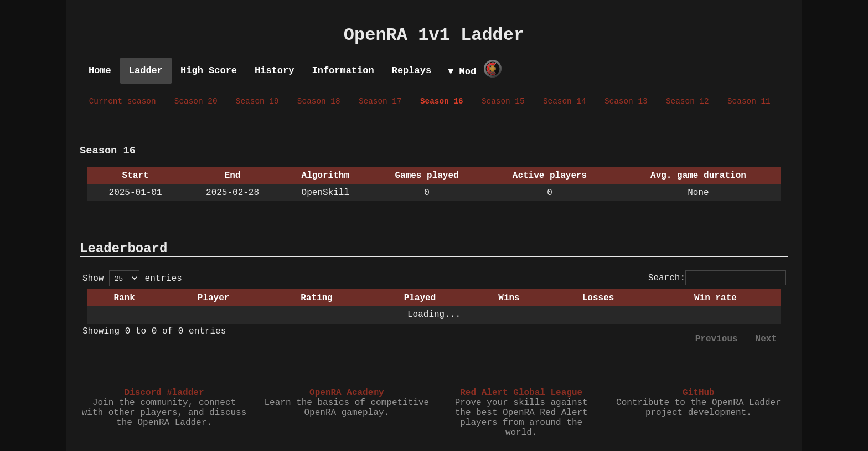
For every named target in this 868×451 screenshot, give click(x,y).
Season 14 (565, 101)
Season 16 (442, 101)
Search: (717, 278)
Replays (412, 71)
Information (343, 71)
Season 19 (257, 101)
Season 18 (319, 101)
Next (766, 339)
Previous (717, 339)
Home (100, 71)
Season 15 (503, 101)
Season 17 (380, 101)
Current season (123, 101)
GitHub (699, 393)
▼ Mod (462, 72)
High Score (209, 71)
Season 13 (626, 101)
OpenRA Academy (347, 393)
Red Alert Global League (521, 393)
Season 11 (749, 101)
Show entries (132, 279)
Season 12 (688, 101)
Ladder (146, 71)
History (274, 71)
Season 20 (196, 101)
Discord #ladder (164, 393)
